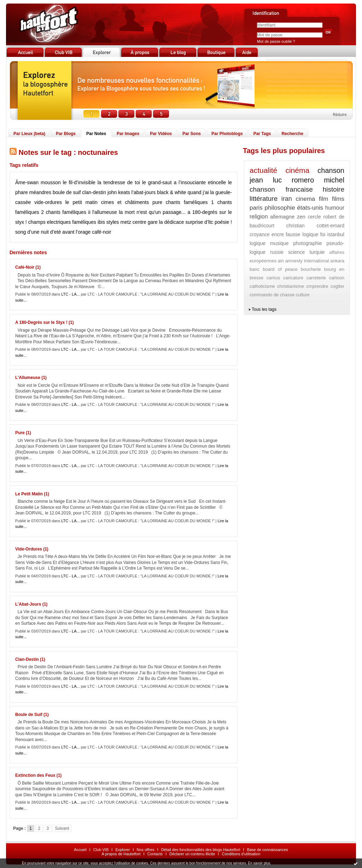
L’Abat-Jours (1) (31, 604)
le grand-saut (157, 182)
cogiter (337, 286)
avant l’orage (76, 232)
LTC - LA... (70, 294)
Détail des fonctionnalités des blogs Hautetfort (201, 850)
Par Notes (96, 134)
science (296, 252)
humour (335, 208)
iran (287, 199)
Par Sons (192, 134)
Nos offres (146, 850)
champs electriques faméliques (62, 222)
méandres (40, 192)
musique (279, 243)
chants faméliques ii (68, 212)
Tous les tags (264, 309)
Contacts (155, 854)
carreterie (316, 278)
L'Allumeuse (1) (31, 378)
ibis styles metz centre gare (128, 222)
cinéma (297, 170)
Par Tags (262, 134)
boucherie (311, 269)
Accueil (80, 850)
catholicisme (262, 286)
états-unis (310, 208)
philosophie (280, 208)
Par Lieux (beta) (29, 134)
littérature (264, 199)
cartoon (337, 278)
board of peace (280, 269)
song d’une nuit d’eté (38, 232)
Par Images (128, 134)
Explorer (122, 850)
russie (277, 252)
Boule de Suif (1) (32, 715)
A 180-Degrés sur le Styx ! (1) (45, 322)
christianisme (291, 286)
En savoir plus (259, 863)
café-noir (101, 232)
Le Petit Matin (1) (32, 494)
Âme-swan (27, 182)
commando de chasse (272, 295)
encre (278, 234)
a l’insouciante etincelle (200, 182)
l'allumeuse (105, 212)
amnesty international (307, 261)
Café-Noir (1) (28, 267)
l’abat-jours (144, 192)
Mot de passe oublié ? (276, 41)
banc (255, 269)
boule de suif (67, 192)
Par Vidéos (161, 134)
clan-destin (94, 192)
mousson (51, 182)
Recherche (292, 134)
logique (258, 243)
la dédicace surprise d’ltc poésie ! (195, 222)
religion (259, 217)
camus (273, 278)
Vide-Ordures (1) (32, 549)
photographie (308, 243)
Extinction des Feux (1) (38, 775)
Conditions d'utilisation (241, 854)
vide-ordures (48, 202)
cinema (306, 199)
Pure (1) (23, 433)
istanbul (336, 234)
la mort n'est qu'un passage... (152, 212)
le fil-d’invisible (79, 182)
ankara (337, 261)
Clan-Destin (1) (30, 659)
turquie (317, 252)
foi (323, 234)
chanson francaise (281, 189)
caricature (293, 278)
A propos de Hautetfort (121, 854)
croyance (260, 234)
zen (301, 217)
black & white (172, 192)
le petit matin (81, 202)
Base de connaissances (268, 850)
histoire (334, 189)
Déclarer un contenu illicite (192, 854)
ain (281, 261)
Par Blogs (66, 134)
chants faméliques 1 (190, 202)
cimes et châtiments (125, 202)
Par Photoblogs (227, 134)
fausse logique (302, 234)
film (323, 199)
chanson (331, 170)
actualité (263, 170)
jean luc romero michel (297, 180)
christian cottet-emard (315, 226)
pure (157, 202)
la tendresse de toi (119, 182)
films (338, 199)
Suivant (62, 828)
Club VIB (101, 850)
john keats (119, 192)
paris (256, 208)
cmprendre (317, 286)
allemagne (282, 217)
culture (303, 295)
